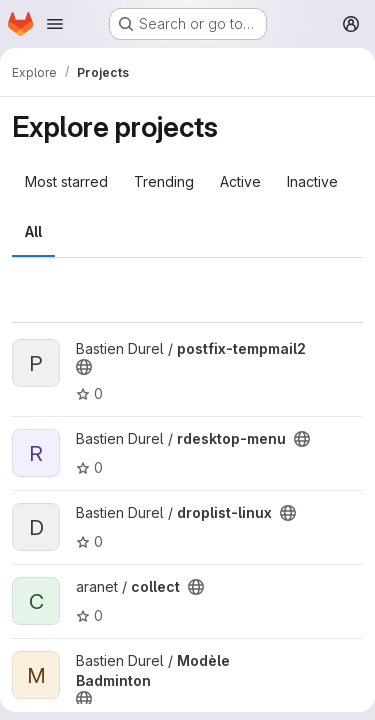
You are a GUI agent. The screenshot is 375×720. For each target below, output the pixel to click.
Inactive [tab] (312, 181)
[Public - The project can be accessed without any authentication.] (84, 367)
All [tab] (33, 231)
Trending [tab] (164, 181)
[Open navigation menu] (55, 24)
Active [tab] (240, 181)
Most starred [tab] (66, 181)
